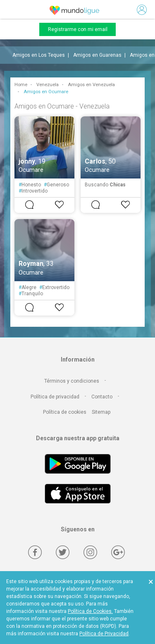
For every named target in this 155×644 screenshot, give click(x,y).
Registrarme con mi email (78, 29)
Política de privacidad (55, 397)
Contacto (102, 397)
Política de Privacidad (104, 634)
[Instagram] (90, 552)
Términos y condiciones (72, 381)
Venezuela (48, 85)
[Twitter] (63, 552)
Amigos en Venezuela (91, 85)
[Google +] (118, 552)
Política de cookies (65, 412)
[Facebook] (35, 552)
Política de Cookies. (90, 611)
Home (21, 85)
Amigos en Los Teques (39, 55)
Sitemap (101, 412)
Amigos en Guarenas (97, 55)
